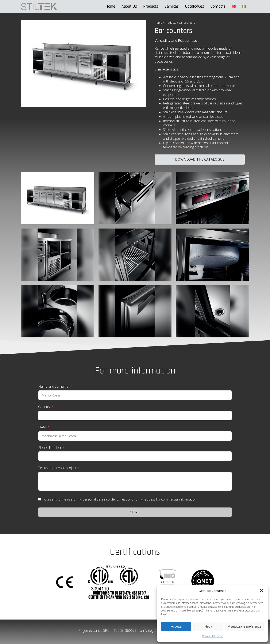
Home (110, 6)
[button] (262, 591)
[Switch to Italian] (244, 7)
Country (44, 407)
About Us (129, 6)
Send (135, 512)
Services (171, 6)
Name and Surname (53, 386)
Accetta (176, 626)
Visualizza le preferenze (245, 626)
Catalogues (194, 6)
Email (42, 427)
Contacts (218, 6)
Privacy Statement (212, 636)
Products (151, 6)
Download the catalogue (200, 159)
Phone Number (50, 448)
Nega (208, 626)
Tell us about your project (57, 468)
